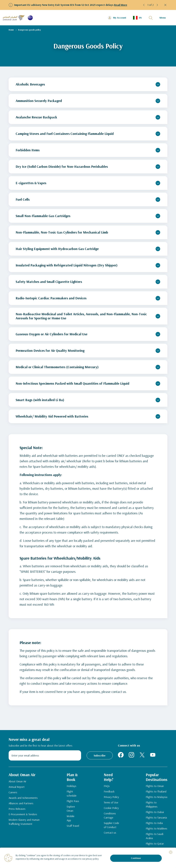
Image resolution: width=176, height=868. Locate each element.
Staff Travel (72, 827)
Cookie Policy (111, 809)
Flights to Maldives (156, 829)
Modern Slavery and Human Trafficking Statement (24, 822)
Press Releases (17, 809)
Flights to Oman (154, 787)
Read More (121, 5)
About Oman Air (17, 782)
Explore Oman (70, 809)
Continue (136, 858)
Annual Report (17, 787)
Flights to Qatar (154, 844)
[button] (144, 5)
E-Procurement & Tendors (23, 815)
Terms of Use (111, 803)
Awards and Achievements (23, 798)
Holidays (71, 787)
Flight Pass (72, 802)
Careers (13, 793)
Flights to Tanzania (156, 818)
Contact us (110, 833)
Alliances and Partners (21, 804)
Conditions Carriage (109, 816)
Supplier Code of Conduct (111, 826)
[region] (88, 858)
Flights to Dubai (154, 813)
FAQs (106, 787)
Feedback (109, 792)
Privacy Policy (111, 798)
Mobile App (70, 819)
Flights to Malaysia (156, 798)
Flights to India (154, 824)
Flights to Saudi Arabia (154, 837)
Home (11, 30)
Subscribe (100, 755)
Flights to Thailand (155, 792)
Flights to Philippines (151, 805)
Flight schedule (71, 794)
